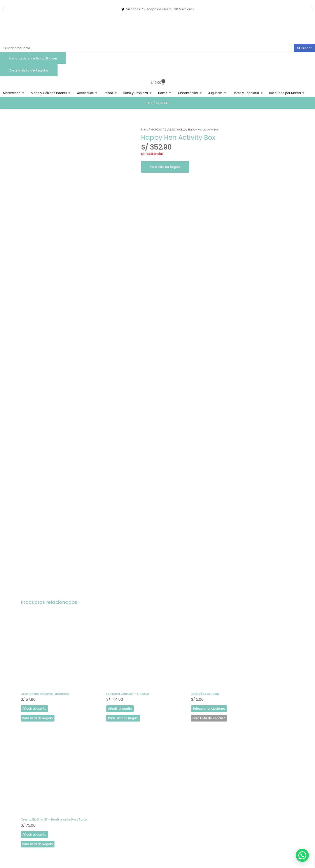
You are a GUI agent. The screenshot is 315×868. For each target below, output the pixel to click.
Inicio (145, 130)
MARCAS (157, 130)
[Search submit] (304, 48)
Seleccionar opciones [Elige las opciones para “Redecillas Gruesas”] (177, 692)
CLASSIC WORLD (176, 130)
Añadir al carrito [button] (34, 692)
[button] (3, 9)
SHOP (20, 776)
